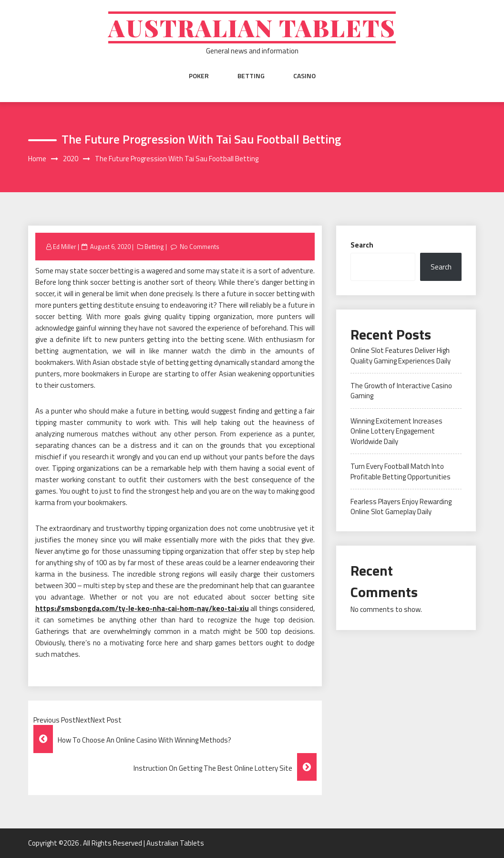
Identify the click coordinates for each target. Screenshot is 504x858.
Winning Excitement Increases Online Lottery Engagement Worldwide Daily (396, 431)
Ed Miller (65, 247)
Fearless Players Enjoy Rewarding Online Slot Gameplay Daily (401, 507)
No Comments (200, 247)
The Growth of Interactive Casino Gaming (401, 391)
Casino (304, 76)
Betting (251, 76)
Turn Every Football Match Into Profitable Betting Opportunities (401, 471)
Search (362, 245)
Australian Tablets (252, 27)
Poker (199, 76)
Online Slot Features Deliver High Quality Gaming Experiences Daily (401, 355)
